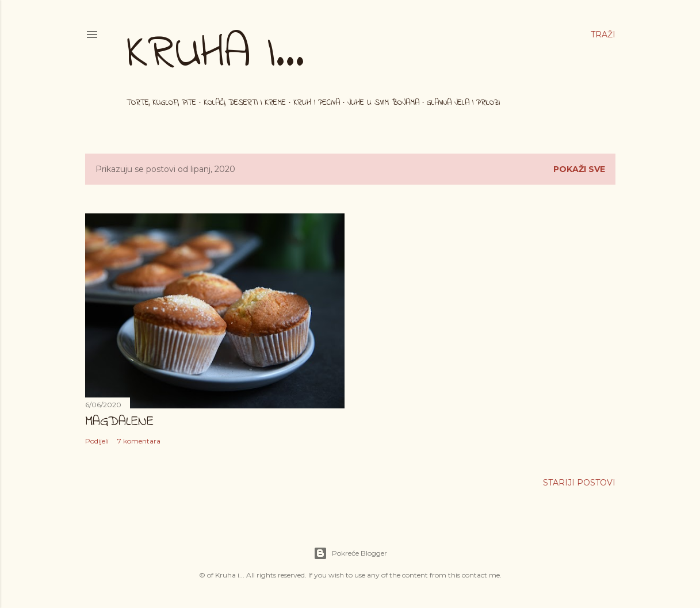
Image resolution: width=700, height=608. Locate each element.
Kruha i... (215, 54)
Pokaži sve (579, 169)
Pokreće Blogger (350, 553)
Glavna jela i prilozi (463, 103)
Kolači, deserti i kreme (245, 103)
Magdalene (119, 422)
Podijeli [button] (97, 441)
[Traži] (603, 35)
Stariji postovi (579, 483)
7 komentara (139, 441)
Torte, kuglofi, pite (161, 103)
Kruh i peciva (317, 103)
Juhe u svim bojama (383, 103)
